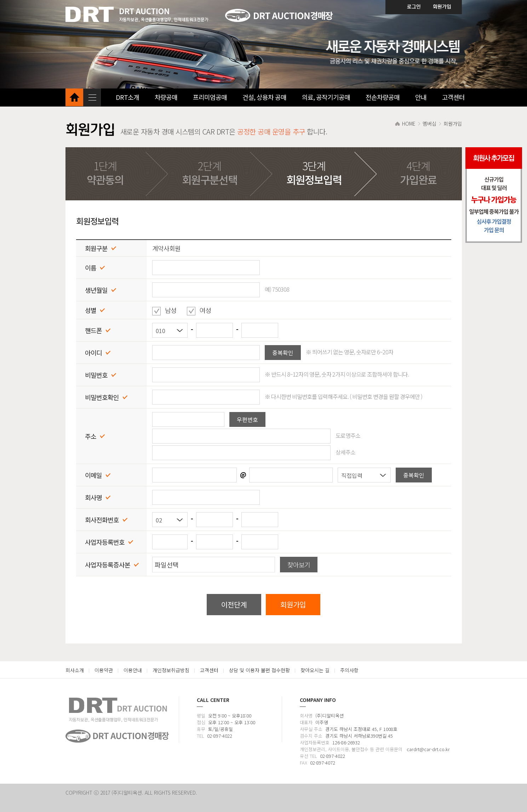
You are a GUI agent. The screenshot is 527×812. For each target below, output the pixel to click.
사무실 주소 (311, 729)
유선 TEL (308, 756)
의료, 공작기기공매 (326, 97)
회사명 (306, 716)
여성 (203, 310)
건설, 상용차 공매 (264, 97)
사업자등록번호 (315, 742)
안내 (421, 97)
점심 (201, 722)
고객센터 (453, 97)
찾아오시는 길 (315, 670)
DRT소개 (127, 97)
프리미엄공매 (210, 97)
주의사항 (349, 670)
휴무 (201, 729)
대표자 (306, 722)
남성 (168, 310)
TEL (201, 736)
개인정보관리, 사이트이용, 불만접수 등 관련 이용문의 (352, 749)
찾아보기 (299, 565)
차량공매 (166, 97)
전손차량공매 (383, 97)
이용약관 (104, 670)
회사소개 (75, 670)
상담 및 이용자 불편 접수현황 (259, 670)
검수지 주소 (311, 736)
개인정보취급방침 (171, 670)
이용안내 (133, 670)
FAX (303, 763)
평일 (201, 716)
